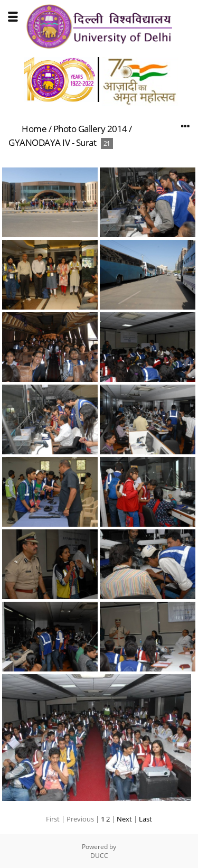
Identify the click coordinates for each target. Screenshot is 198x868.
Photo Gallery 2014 (90, 129)
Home (34, 129)
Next (124, 819)
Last (145, 819)
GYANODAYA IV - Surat (52, 142)
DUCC (99, 856)
